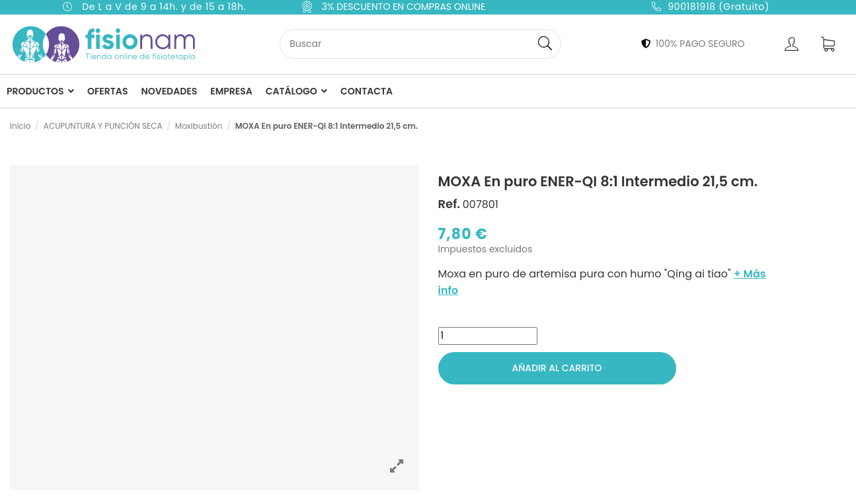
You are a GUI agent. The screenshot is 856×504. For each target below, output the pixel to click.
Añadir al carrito (557, 368)
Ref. (449, 204)
